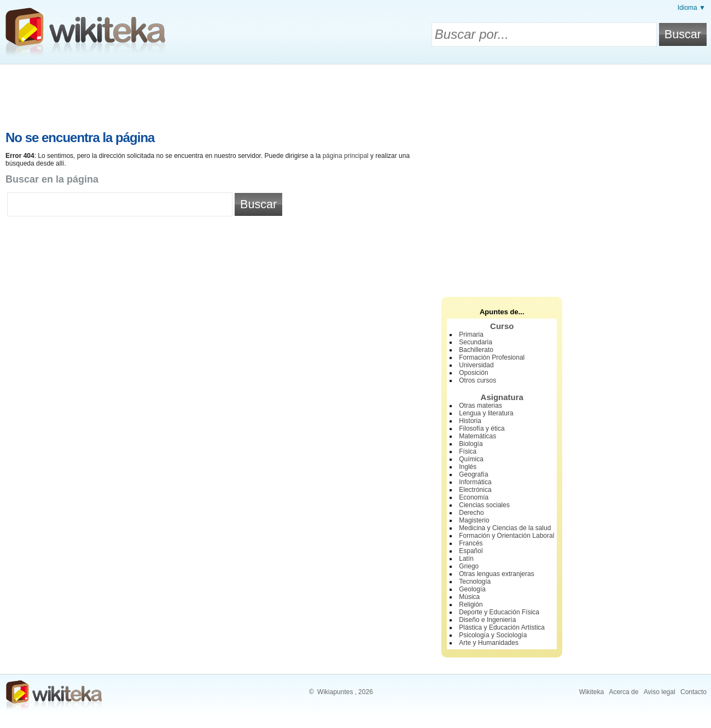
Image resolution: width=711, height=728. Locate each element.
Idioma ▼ (692, 8)
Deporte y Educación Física (499, 612)
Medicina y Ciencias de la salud (505, 528)
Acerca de (623, 692)
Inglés (468, 467)
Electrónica (475, 490)
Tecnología (475, 582)
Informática (475, 482)
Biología (471, 444)
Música (469, 597)
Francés (471, 543)
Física (468, 451)
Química (471, 459)
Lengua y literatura (486, 413)
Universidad (476, 365)
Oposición (473, 373)
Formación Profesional (492, 357)
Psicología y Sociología (493, 635)
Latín (466, 559)
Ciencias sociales (484, 505)
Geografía (473, 474)
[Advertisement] (355, 95)
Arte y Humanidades (489, 643)
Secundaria (476, 342)
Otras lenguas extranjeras (496, 574)
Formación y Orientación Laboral (506, 536)
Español (471, 551)
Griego (469, 566)
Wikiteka (591, 692)
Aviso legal (660, 692)
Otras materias (480, 406)
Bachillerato (476, 350)
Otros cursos (477, 380)
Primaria (471, 334)
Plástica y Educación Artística (502, 627)
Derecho (471, 513)
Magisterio (474, 520)
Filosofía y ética (482, 428)
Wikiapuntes (335, 692)
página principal (346, 156)
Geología (472, 589)
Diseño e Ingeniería (487, 620)
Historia (470, 421)
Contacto (693, 692)
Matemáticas (477, 436)
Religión (471, 604)
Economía (474, 497)
